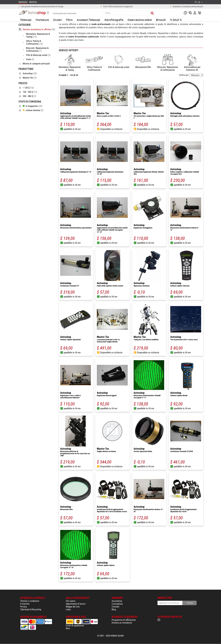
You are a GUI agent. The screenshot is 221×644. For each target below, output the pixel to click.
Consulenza (117, 604)
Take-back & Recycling (31, 609)
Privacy (24, 607)
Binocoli (161, 20)
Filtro (69, 20)
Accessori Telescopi (89, 20)
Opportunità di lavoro (76, 604)
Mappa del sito (73, 607)
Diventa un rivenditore (122, 623)
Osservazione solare (140, 20)
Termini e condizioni (30, 601)
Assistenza (117, 601)
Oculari (58, 20)
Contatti (115, 607)
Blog (114, 609)
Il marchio (25, 604)
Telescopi (26, 20)
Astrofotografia (114, 20)
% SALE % (176, 20)
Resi (68, 628)
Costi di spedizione (75, 626)
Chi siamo (71, 601)
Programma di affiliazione (124, 620)
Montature (42, 20)
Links (68, 609)
